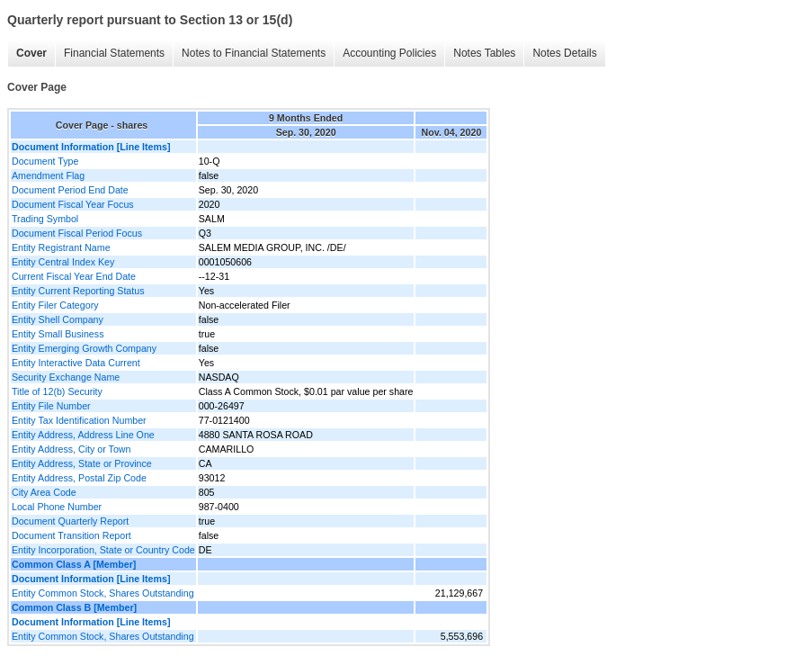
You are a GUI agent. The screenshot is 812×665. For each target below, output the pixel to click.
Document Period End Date (70, 190)
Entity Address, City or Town (71, 449)
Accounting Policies (389, 53)
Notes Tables (484, 53)
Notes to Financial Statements (254, 53)
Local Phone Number (57, 507)
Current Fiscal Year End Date (74, 276)
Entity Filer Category (55, 305)
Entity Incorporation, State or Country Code (103, 550)
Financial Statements (114, 53)
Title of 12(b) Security (57, 391)
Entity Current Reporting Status (78, 291)
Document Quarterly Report (70, 521)
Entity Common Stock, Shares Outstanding (103, 593)
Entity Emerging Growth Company (84, 348)
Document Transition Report (71, 535)
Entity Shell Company (58, 319)
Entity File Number (51, 406)
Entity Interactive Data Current (76, 363)
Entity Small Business (58, 334)
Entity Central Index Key (63, 262)
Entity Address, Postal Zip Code (79, 478)
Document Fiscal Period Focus (77, 233)
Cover (31, 53)
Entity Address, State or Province (82, 463)
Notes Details (564, 53)
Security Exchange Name (66, 377)
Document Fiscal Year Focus (73, 204)
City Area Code (44, 492)
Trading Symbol (45, 219)
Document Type (45, 161)
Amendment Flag (48, 175)
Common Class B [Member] (74, 607)
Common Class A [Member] (74, 564)
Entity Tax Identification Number (79, 420)
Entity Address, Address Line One (83, 435)
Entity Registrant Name (61, 247)
